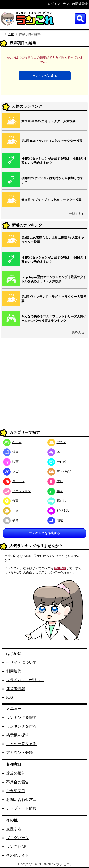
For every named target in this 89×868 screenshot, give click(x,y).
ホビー (12, 471)
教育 (11, 520)
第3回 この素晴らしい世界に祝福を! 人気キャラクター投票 (53, 240)
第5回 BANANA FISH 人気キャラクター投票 (52, 141)
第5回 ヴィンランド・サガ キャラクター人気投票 (54, 299)
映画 (11, 462)
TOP (11, 34)
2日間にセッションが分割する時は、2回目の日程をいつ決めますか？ (54, 161)
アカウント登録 (19, 753)
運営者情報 (16, 689)
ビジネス (58, 511)
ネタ (11, 511)
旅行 (55, 481)
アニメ (57, 442)
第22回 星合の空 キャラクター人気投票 (48, 121)
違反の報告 (16, 773)
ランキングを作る (21, 726)
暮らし (57, 501)
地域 (55, 520)
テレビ (57, 462)
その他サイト (18, 855)
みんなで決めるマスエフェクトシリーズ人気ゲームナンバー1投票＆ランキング (54, 319)
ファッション (17, 491)
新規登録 (60, 568)
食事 (11, 501)
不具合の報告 (18, 782)
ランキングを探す (21, 717)
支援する (14, 829)
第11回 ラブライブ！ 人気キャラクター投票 (51, 200)
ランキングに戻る (45, 76)
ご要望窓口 (16, 791)
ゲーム (12, 442)
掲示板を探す (18, 735)
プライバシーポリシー (25, 680)
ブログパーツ (18, 838)
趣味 (55, 491)
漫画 (11, 452)
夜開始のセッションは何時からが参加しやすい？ (52, 180)
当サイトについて (21, 662)
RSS (9, 697)
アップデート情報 (21, 808)
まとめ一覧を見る (21, 744)
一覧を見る (77, 214)
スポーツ (14, 481)
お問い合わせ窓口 (21, 800)
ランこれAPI (17, 847)
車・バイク (60, 471)
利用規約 (14, 671)
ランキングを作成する (44, 533)
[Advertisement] (44, 384)
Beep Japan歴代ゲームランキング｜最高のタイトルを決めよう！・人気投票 (54, 279)
